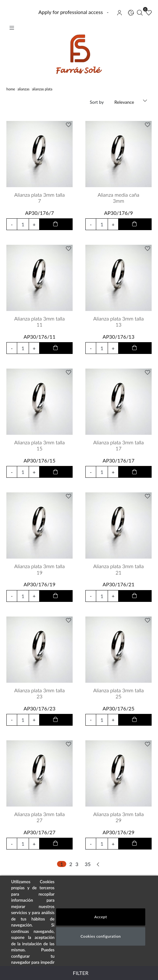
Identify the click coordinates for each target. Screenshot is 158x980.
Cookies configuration (101, 936)
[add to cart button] (56, 224)
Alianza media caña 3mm (119, 198)
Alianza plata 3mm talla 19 (39, 569)
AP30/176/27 (39, 832)
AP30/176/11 (39, 337)
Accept (101, 917)
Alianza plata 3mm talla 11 (39, 321)
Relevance (124, 102)
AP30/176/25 (118, 708)
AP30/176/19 (39, 584)
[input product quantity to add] (23, 224)
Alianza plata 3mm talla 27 (39, 817)
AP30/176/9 (119, 213)
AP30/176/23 (39, 708)
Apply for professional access (70, 12)
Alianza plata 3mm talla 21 (118, 569)
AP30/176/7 (40, 213)
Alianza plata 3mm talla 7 (39, 198)
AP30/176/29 (118, 832)
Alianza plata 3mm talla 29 (118, 817)
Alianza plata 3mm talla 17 (118, 445)
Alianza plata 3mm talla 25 (118, 693)
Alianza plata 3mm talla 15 (39, 445)
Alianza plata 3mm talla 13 (118, 321)
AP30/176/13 (118, 337)
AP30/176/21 (118, 584)
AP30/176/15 (39, 460)
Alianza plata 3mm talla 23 (39, 693)
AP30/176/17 (118, 460)
